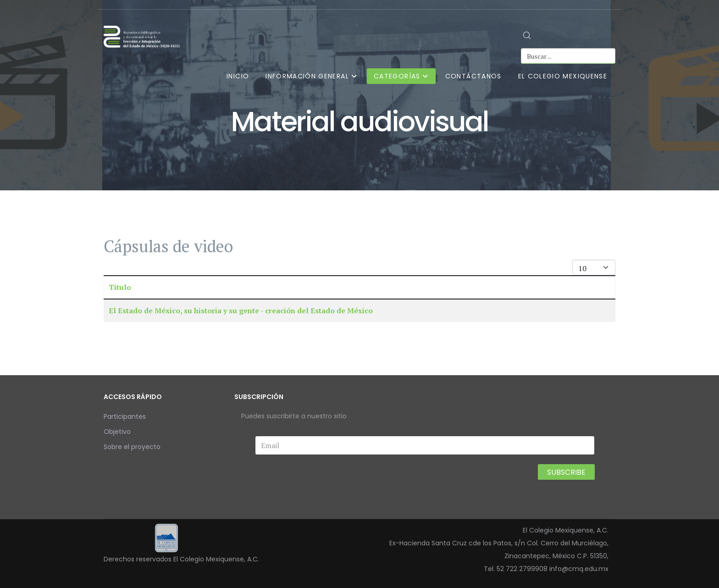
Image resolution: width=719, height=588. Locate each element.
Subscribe (566, 472)
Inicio (238, 76)
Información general (307, 76)
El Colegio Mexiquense (563, 76)
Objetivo (117, 432)
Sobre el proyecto (132, 447)
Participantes (125, 416)
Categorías (397, 76)
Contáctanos (473, 76)
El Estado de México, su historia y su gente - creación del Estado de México (241, 311)
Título (120, 287)
